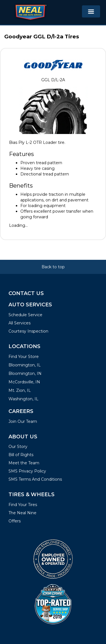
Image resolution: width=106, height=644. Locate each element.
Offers (15, 521)
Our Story (18, 447)
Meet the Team (24, 463)
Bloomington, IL (25, 365)
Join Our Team (23, 421)
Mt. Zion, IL (20, 390)
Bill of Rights (21, 455)
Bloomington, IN (25, 373)
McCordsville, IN (24, 382)
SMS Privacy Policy (27, 471)
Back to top (53, 267)
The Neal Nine (22, 513)
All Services (20, 323)
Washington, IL (23, 399)
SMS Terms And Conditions (35, 479)
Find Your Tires (23, 505)
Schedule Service (25, 315)
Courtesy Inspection (28, 331)
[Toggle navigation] (91, 11)
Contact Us (26, 293)
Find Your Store (24, 357)
